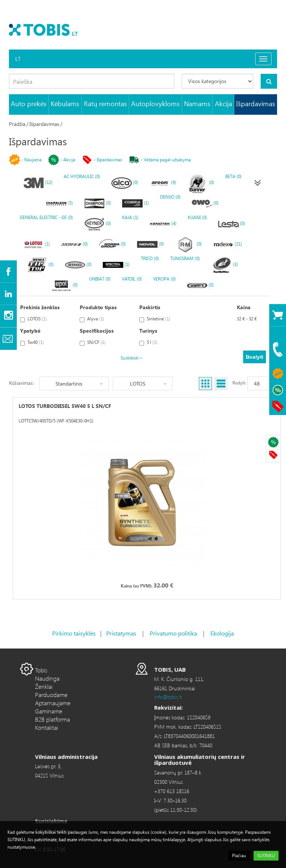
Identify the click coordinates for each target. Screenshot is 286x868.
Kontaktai (47, 727)
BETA (233, 176)
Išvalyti (255, 357)
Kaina (244, 307)
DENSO (170, 197)
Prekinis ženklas (40, 307)
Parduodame (51, 695)
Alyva (92, 319)
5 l (148, 343)
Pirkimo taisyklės (74, 633)
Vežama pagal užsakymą (167, 160)
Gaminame (49, 711)
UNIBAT (100, 279)
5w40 (32, 343)
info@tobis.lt (168, 697)
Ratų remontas (105, 103)
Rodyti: (239, 383)
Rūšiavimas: (21, 383)
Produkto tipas (98, 307)
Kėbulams (65, 103)
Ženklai (44, 686)
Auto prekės (29, 103)
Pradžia (17, 124)
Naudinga (47, 678)
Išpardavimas (256, 103)
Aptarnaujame (53, 703)
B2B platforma (53, 719)
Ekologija (222, 633)
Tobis (41, 670)
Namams (197, 103)
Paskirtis (150, 307)
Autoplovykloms (155, 103)
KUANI (197, 217)
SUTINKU (266, 856)
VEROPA (164, 279)
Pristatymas (121, 633)
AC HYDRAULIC (82, 176)
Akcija (223, 103)
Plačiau (239, 856)
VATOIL (132, 279)
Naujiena (33, 160)
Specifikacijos (97, 331)
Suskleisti (132, 358)
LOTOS (34, 319)
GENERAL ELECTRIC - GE (46, 217)
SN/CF (93, 343)
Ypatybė (30, 331)
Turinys (148, 331)
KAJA (130, 217)
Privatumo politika (173, 633)
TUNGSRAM (185, 258)
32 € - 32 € (247, 319)
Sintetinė (155, 319)
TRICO (150, 258)
